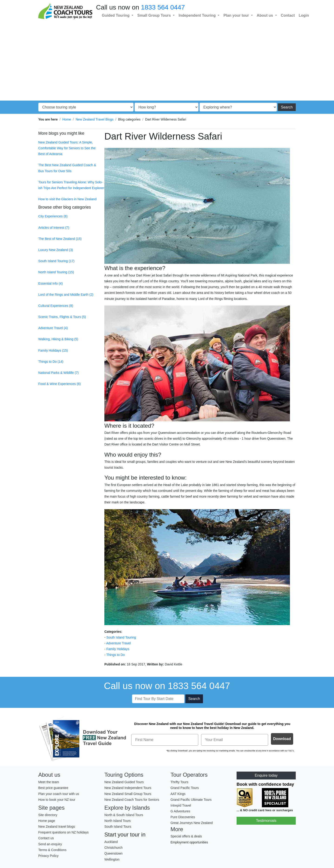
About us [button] (265, 15)
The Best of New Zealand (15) (60, 239)
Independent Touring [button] (198, 15)
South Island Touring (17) (56, 261)
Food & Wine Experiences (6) (59, 384)
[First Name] (165, 740)
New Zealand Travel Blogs (95, 119)
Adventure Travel (119, 643)
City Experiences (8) (53, 216)
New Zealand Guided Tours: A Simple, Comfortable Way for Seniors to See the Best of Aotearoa (67, 148)
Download (282, 739)
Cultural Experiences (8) (56, 306)
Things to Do (115, 655)
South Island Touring (121, 637)
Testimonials (266, 821)
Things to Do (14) (51, 362)
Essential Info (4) (50, 283)
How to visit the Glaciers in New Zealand (67, 199)
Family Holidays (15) (53, 350)
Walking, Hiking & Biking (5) (58, 339)
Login (304, 15)
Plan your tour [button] (237, 15)
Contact (288, 15)
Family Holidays (118, 649)
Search (287, 107)
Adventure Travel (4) (53, 328)
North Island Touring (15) (56, 272)
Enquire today (266, 775)
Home (67, 119)
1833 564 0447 (163, 7)
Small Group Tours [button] (155, 15)
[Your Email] (235, 740)
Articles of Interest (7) (54, 228)
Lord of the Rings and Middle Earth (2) (66, 295)
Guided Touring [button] (116, 15)
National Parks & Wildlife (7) (58, 373)
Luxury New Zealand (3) (56, 250)
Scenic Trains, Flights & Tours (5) (62, 317)
